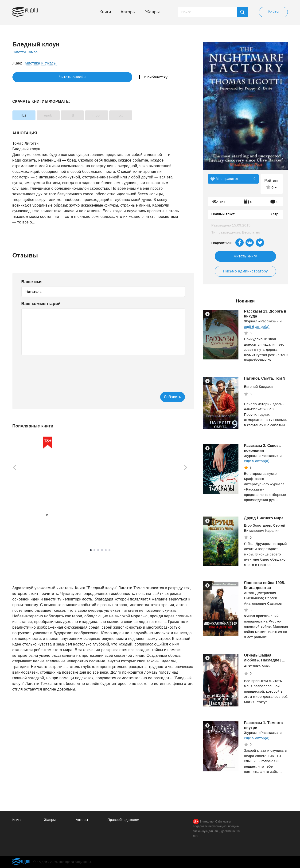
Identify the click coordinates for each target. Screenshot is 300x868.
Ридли (35, 11)
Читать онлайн (34, 77)
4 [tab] (102, 551)
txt (144, 115)
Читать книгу (245, 256)
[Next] (187, 468)
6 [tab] (109, 551)
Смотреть (30, 529)
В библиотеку (85, 77)
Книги (105, 12)
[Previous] (13, 468)
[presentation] (57, 370)
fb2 (27, 115)
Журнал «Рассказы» (261, 321)
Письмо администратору (245, 271)
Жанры (152, 12)
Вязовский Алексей (29, 515)
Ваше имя (32, 282)
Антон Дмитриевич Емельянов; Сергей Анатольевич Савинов (263, 598)
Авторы (128, 12)
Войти (273, 12)
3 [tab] (98, 551)
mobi (115, 115)
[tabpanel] (35, 486)
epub (56, 115)
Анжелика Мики (257, 666)
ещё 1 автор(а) (25, 520)
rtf (86, 115)
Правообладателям (124, 820)
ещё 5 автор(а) (257, 461)
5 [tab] (106, 551)
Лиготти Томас (26, 52)
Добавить (166, 397)
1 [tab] (91, 551)
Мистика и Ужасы (41, 63)
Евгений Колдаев (259, 387)
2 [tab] (94, 551)
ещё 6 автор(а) (257, 326)
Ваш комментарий (41, 304)
